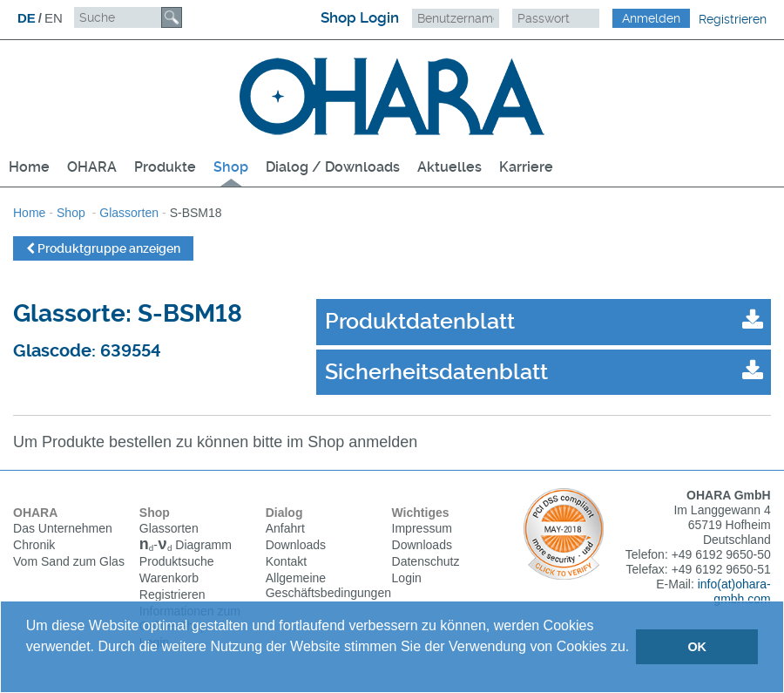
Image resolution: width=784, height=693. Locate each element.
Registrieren (733, 19)
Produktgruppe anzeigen (103, 248)
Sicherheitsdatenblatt (436, 372)
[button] (29, 669)
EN (54, 18)
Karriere (526, 167)
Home (29, 167)
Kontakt (286, 562)
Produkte (165, 167)
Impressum (422, 529)
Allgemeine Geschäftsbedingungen (328, 586)
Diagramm (186, 547)
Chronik (34, 546)
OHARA (92, 167)
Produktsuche (177, 564)
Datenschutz (426, 562)
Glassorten (129, 213)
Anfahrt (285, 529)
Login (407, 579)
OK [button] (697, 647)
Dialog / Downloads (333, 167)
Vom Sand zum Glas (69, 562)
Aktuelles (449, 167)
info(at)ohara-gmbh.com (734, 592)
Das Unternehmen (63, 529)
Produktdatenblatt (420, 321)
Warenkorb (169, 581)
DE (27, 18)
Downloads (296, 546)
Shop (231, 167)
